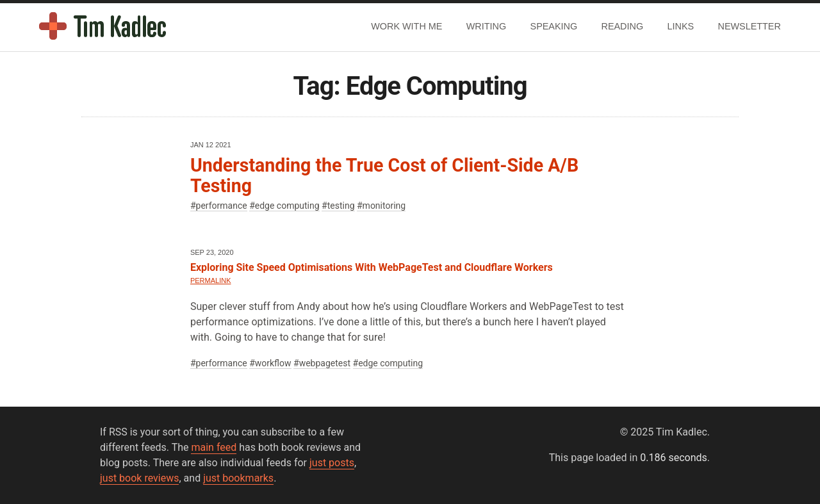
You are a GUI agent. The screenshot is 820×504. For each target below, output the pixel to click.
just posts (332, 463)
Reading (623, 26)
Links (681, 26)
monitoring (384, 206)
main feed (214, 447)
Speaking (554, 26)
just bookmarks (238, 478)
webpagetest (325, 363)
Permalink (211, 280)
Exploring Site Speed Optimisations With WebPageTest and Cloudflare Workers (372, 267)
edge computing (287, 206)
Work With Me (406, 26)
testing (341, 206)
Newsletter (750, 26)
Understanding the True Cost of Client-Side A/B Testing (384, 175)
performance (222, 206)
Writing (486, 26)
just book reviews (139, 478)
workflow (273, 363)
